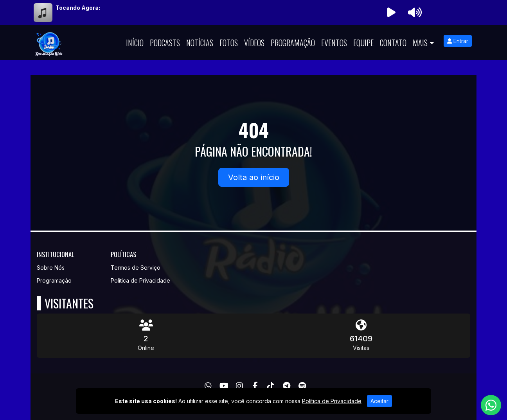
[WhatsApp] (208, 386)
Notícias (200, 43)
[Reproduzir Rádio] (391, 13)
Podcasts (165, 43)
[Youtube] (224, 386)
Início (135, 43)
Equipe (363, 43)
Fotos (229, 43)
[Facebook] (255, 386)
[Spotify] (302, 386)
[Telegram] (287, 386)
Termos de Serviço (136, 268)
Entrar (458, 41)
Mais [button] (420, 43)
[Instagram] (239, 386)
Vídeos (254, 43)
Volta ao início (254, 177)
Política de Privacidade (140, 280)
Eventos (334, 43)
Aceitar (379, 401)
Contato (393, 43)
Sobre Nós (51, 268)
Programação (293, 43)
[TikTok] (271, 386)
